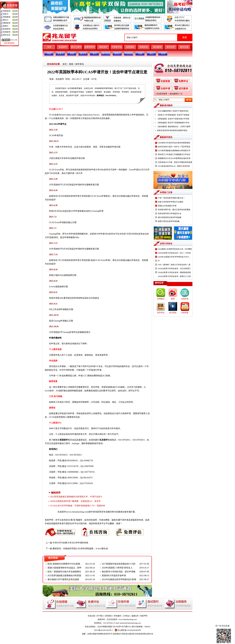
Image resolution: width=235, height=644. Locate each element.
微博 (173, 299)
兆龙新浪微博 (162, 94)
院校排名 (144, 47)
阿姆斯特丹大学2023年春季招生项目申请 (174, 158)
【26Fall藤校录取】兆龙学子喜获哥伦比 (173, 111)
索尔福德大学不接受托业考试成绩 (63, 579)
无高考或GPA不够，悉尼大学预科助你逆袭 (175, 162)
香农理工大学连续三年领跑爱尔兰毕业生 (174, 154)
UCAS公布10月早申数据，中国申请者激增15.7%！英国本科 (78, 506)
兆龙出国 (91, 616)
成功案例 (157, 47)
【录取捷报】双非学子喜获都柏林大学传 (173, 123)
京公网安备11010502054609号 (128, 630)
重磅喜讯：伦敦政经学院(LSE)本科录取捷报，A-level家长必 (80, 549)
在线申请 (165, 89)
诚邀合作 (135, 616)
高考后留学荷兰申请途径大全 (170, 214)
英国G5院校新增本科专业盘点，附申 (65, 568)
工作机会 (126, 616)
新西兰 (117, 54)
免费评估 (183, 81)
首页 (49, 47)
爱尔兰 (83, 54)
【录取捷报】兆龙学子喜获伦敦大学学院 (173, 119)
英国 (72, 54)
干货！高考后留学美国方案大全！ (171, 198)
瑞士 (152, 54)
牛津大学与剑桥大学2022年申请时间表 (70, 543)
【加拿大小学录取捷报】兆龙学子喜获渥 (173, 115)
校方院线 (173, 313)
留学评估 (161, 313)
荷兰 (95, 54)
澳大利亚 (106, 54)
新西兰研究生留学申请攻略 (169, 221)
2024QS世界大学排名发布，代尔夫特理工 (174, 269)
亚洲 (163, 54)
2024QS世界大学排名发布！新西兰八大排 (174, 276)
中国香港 (129, 54)
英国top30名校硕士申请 (167, 206)
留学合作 (171, 47)
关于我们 (100, 616)
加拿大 (61, 54)
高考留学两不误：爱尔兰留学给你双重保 (174, 210)
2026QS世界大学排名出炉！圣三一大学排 (174, 253)
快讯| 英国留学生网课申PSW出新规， (65, 564)
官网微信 (161, 299)
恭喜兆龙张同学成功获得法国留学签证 (172, 130)
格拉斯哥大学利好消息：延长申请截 (119, 572)
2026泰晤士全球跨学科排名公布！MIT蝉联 (175, 249)
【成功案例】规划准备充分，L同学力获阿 (174, 127)
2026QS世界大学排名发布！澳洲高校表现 (174, 272)
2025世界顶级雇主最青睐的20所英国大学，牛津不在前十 (76, 497)
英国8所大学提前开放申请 (114, 576)
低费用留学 (90, 47)
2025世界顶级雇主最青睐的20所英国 (64, 576)
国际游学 (103, 47)
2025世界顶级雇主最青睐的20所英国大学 (174, 151)
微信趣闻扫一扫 (176, 94)
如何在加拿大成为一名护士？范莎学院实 (174, 147)
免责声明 (144, 616)
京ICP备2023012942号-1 (103, 630)
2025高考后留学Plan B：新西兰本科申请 (174, 166)
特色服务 (117, 616)
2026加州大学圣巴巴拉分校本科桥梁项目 (174, 143)
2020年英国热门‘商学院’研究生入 (117, 568)
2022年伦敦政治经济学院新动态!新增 (119, 579)
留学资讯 (80, 64)
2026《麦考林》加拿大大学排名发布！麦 (174, 265)
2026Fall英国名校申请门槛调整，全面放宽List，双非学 (75, 501)
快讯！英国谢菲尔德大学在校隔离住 (64, 572)
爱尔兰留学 (76, 47)
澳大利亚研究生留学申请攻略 (170, 217)
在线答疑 (165, 81)
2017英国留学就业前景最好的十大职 (119, 564)
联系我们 (109, 616)
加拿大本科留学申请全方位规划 (171, 202)
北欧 (140, 54)
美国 (49, 54)
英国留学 (64, 440)
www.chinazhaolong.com (77, 512)
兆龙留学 (60, 79)
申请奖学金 (117, 47)
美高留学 (63, 47)
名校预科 (130, 47)
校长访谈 (184, 47)
